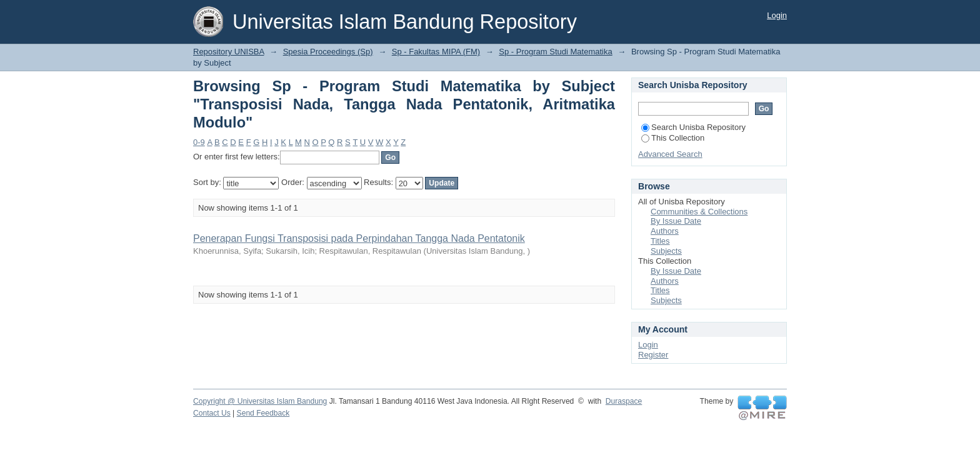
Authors (665, 231)
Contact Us (212, 413)
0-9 (199, 142)
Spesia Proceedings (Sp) (328, 52)
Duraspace (624, 401)
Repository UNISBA (228, 52)
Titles (660, 241)
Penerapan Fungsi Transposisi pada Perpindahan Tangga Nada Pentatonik (359, 238)
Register (653, 355)
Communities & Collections (699, 212)
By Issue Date (676, 221)
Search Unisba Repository (693, 127)
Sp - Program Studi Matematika (555, 52)
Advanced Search (670, 154)
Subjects (666, 251)
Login (777, 15)
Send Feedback (263, 413)
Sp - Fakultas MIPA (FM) (436, 52)
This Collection (673, 138)
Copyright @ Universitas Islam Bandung (260, 401)
